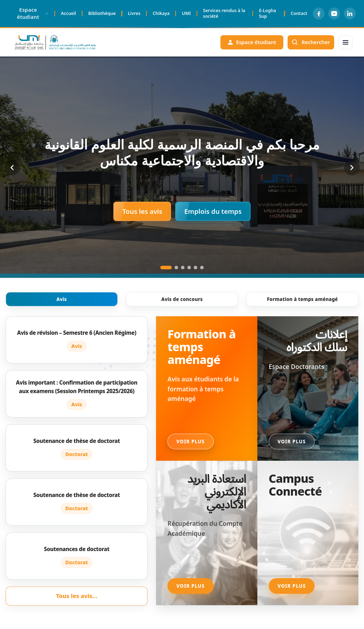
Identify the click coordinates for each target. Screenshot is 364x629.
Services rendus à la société (224, 13)
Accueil (68, 13)
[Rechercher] (311, 42)
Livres (134, 13)
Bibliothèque (102, 13)
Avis (62, 299)
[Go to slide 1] (166, 268)
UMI (186, 13)
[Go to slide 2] (176, 268)
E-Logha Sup (267, 13)
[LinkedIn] (350, 14)
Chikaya (161, 13)
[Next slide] (352, 168)
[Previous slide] (12, 168)
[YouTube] (334, 14)
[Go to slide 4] (189, 268)
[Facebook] (318, 14)
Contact (299, 13)
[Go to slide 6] (202, 268)
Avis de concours (182, 299)
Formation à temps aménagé (302, 299)
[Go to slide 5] (196, 268)
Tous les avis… (76, 596)
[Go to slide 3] (183, 268)
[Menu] (346, 42)
